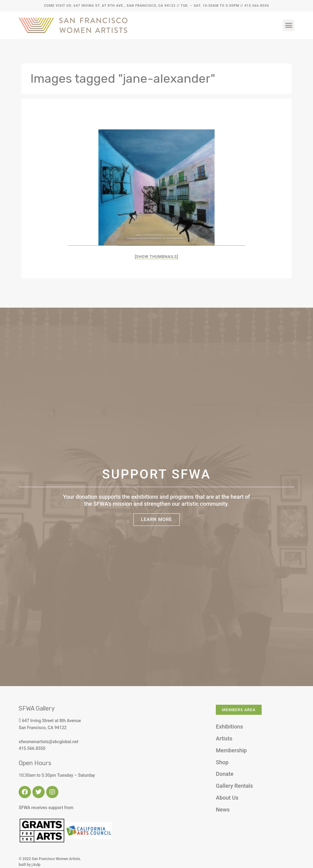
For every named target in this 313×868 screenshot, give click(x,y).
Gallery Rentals (234, 786)
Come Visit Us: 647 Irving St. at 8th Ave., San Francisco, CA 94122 (110, 6)
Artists (224, 738)
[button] (289, 25)
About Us (227, 798)
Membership (231, 750)
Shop (222, 762)
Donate (225, 774)
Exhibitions (229, 727)
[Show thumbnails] (156, 257)
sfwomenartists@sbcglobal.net (48, 742)
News (223, 810)
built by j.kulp (29, 865)
